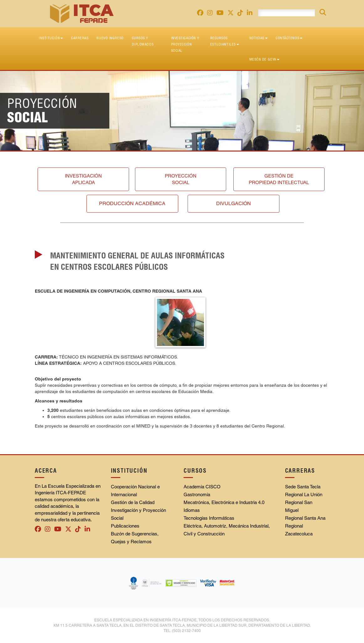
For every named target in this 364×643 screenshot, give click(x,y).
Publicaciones (125, 526)
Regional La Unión (304, 494)
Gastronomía (197, 494)
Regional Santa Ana (305, 518)
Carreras (80, 38)
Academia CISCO (202, 487)
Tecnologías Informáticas (209, 518)
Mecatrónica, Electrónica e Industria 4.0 (224, 502)
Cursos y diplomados (143, 41)
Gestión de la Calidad (133, 502)
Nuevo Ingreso (110, 38)
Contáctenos (289, 38)
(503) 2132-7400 (186, 631)
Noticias (258, 38)
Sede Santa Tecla (303, 487)
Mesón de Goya (264, 59)
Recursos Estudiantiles (225, 41)
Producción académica (132, 203)
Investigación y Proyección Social (185, 44)
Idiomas (192, 510)
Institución (51, 38)
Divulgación (234, 203)
